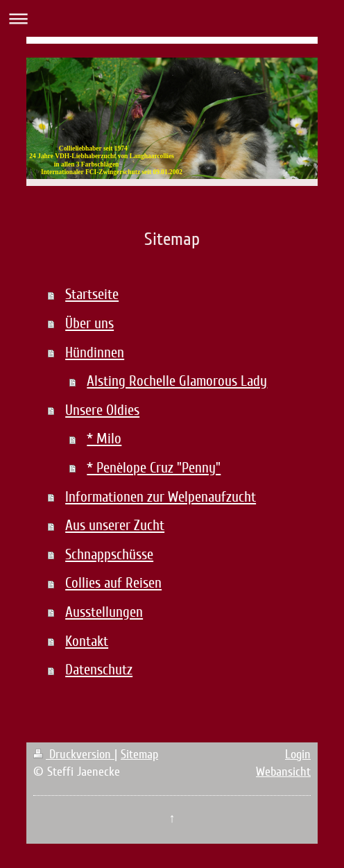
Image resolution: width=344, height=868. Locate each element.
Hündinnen (95, 353)
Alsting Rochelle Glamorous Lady (177, 381)
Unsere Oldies (102, 410)
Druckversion (74, 754)
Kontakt (87, 641)
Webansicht (283, 772)
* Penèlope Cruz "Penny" (154, 468)
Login (298, 754)
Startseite (92, 295)
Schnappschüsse (109, 555)
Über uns (89, 324)
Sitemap (139, 754)
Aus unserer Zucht (115, 526)
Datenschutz (99, 670)
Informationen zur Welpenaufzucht (161, 497)
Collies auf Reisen (113, 583)
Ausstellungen (104, 612)
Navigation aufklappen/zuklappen (172, 18)
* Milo (104, 439)
